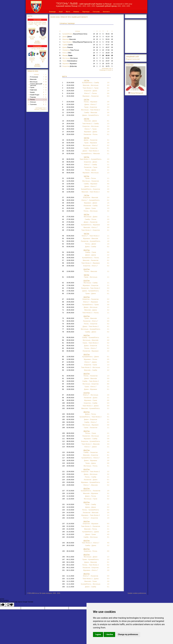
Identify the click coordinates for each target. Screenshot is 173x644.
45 (112, 42)
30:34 (107, 55)
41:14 (108, 37)
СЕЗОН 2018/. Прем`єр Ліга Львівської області (69, 17)
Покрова (33, 97)
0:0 (108, 93)
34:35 (108, 58)
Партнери (86, 12)
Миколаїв (33, 79)
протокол (37, 43)
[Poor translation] (10, 605)
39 (112, 45)
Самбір (68, 45)
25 (112, 58)
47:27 (108, 45)
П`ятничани (34, 77)
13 (97, 42)
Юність (67, 53)
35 (112, 47)
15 (46, 82)
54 (112, 34)
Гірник (32, 87)
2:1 (108, 414)
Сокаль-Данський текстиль (36, 85)
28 (112, 55)
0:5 (108, 359)
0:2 (108, 348)
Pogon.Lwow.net (133, 59)
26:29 (108, 53)
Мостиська (34, 82)
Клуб (61, 12)
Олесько (33, 102)
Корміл (32, 92)
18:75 (108, 66)
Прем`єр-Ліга (33, 71)
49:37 (108, 47)
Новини (76, 12)
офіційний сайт (133, 57)
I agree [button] (98, 634)
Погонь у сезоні (40, 110)
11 (46, 87)
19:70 (108, 64)
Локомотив (71, 50)
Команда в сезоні (106, 70)
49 (112, 39)
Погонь (32, 100)
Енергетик (70, 66)
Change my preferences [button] (128, 634)
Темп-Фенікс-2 (77, 42)
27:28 (108, 50)
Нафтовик (33, 90)
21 (103, 66)
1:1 (108, 170)
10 (29, 100)
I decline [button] (109, 634)
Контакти (106, 12)
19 (46, 77)
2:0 (108, 102)
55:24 (108, 39)
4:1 (108, 466)
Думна (68, 47)
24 (94, 34)
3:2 (108, 211)
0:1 (108, 134)
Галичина (33, 104)
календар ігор (41, 108)
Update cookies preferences (137, 593)
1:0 (108, 244)
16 (46, 79)
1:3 (108, 376)
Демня (67, 37)
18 (97, 34)
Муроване (70, 64)
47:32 (108, 42)
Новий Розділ (35, 95)
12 (46, 85)
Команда (52, 12)
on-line (37, 41)
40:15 (108, 34)
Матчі (68, 12)
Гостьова (96, 12)
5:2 (108, 324)
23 (112, 61)
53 (112, 37)
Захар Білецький (136, 93)
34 (112, 50)
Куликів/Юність (75, 34)
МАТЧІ (30, 16)
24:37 (108, 61)
